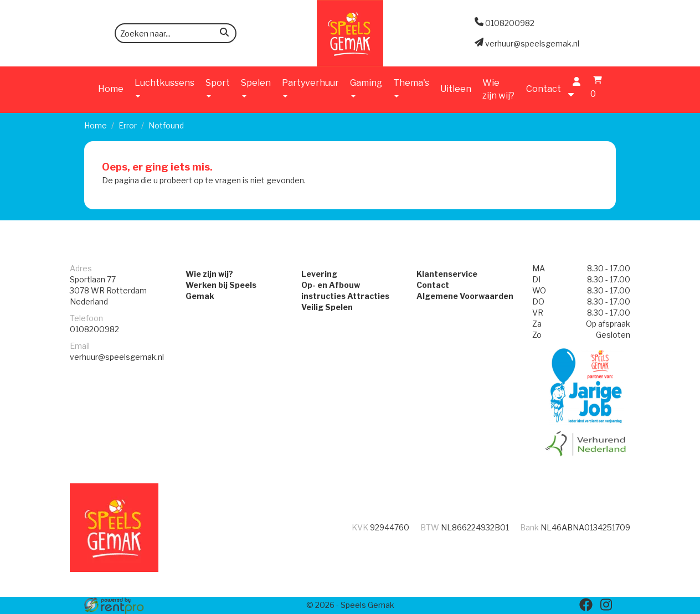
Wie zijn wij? (498, 89)
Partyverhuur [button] (310, 87)
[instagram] (606, 605)
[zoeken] (224, 34)
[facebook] (586, 605)
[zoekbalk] (176, 33)
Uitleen (456, 89)
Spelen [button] (256, 87)
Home (111, 89)
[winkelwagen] (595, 89)
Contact (544, 89)
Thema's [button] (411, 87)
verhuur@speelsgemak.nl (117, 357)
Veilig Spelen (327, 307)
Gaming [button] (366, 87)
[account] (574, 89)
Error (128, 125)
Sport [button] (218, 87)
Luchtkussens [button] (164, 87)
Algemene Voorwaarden (465, 296)
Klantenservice (447, 274)
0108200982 (94, 329)
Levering (319, 274)
